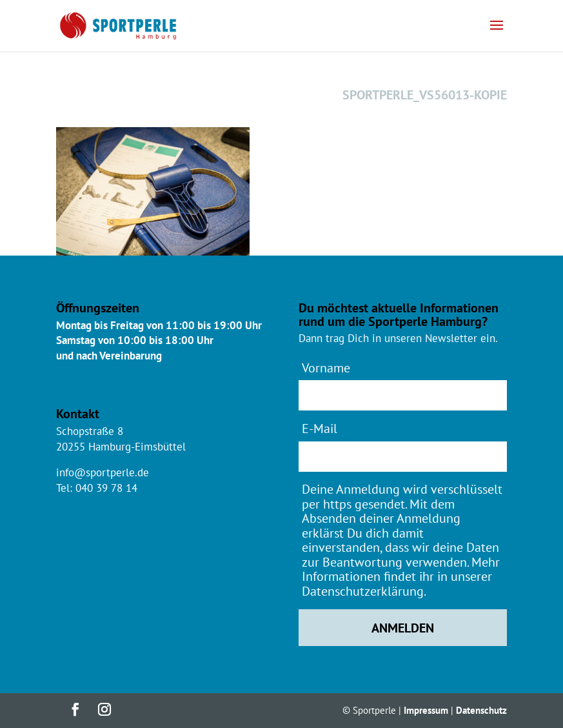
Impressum (426, 710)
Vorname (326, 368)
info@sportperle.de (103, 472)
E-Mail (320, 428)
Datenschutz (481, 710)
